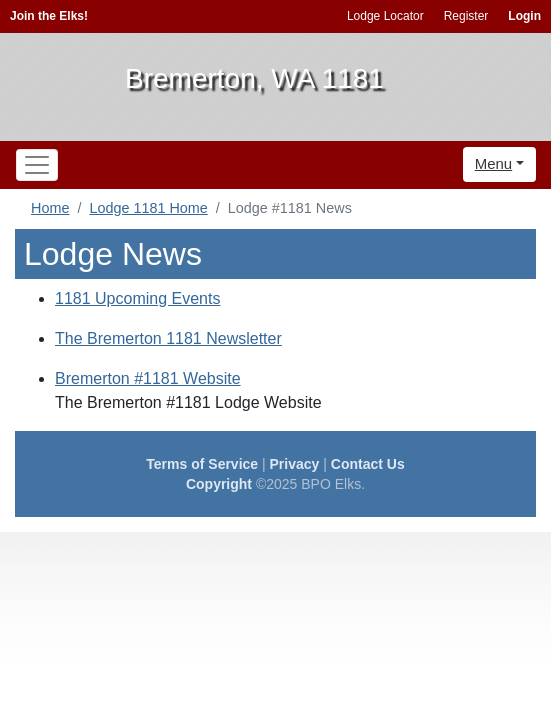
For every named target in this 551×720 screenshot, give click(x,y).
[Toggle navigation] (37, 165)
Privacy (295, 464)
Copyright (219, 484)
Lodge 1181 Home (148, 208)
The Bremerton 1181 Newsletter (168, 338)
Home (50, 208)
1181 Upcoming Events (137, 298)
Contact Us (368, 464)
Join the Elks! (49, 16)
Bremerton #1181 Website (148, 378)
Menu (494, 163)
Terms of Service (202, 464)
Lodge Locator (385, 16)
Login (524, 16)
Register (466, 16)
